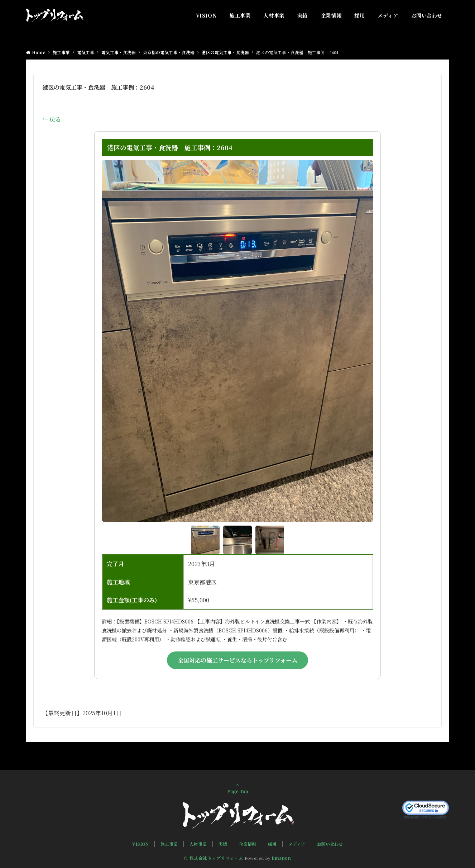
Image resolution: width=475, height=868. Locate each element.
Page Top (237, 788)
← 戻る (52, 119)
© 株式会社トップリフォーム (213, 858)
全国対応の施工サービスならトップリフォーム (237, 660)
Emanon (281, 858)
